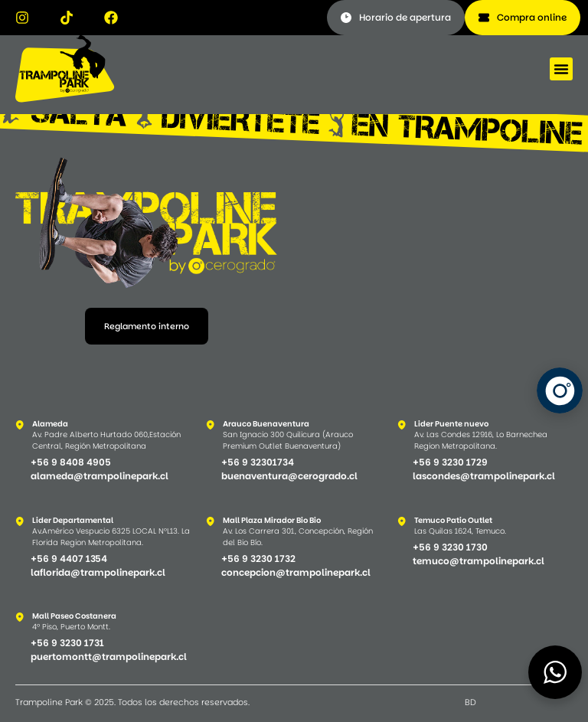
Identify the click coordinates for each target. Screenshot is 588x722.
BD (470, 702)
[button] (561, 69)
